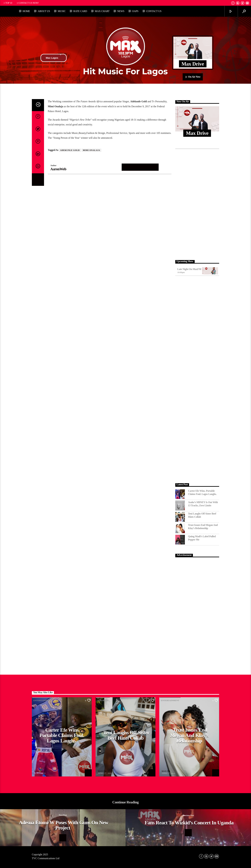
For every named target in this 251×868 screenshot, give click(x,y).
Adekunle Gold (70, 150)
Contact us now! (27, 3)
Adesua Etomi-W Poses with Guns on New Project (64, 825)
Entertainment (43, 700)
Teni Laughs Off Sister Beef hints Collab (202, 515)
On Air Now (193, 77)
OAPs (135, 11)
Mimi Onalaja (91, 150)
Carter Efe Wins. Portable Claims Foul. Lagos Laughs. (202, 492)
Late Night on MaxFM (189, 269)
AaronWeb (58, 169)
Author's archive (140, 167)
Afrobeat (103, 700)
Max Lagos (54, 58)
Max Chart (102, 11)
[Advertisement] (197, 204)
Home (26, 11)
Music (62, 11)
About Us (44, 11)
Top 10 (8, 3)
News (121, 11)
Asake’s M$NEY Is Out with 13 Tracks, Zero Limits (203, 504)
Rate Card (80, 11)
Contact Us (154, 11)
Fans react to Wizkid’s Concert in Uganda (189, 823)
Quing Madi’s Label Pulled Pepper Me (202, 538)
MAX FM (38, 771)
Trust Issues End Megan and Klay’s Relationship (203, 527)
